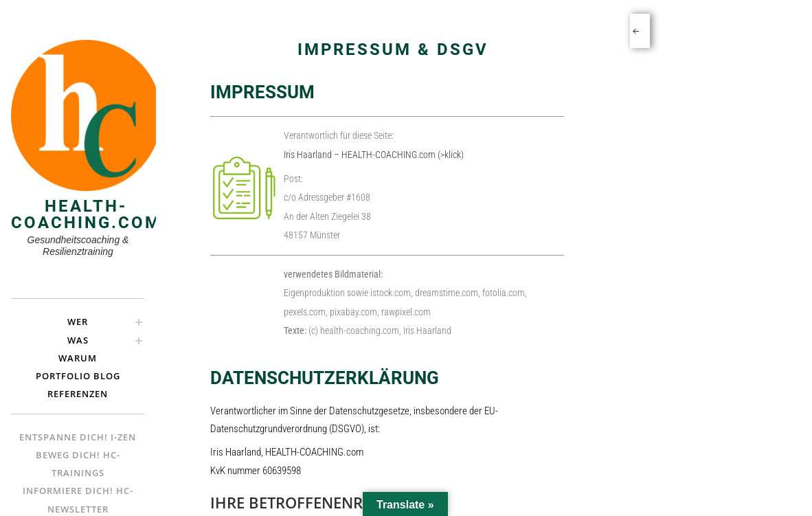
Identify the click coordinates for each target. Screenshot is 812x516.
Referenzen (78, 394)
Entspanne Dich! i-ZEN (78, 437)
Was (78, 340)
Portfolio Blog (78, 376)
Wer (78, 322)
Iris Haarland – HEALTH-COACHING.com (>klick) (374, 155)
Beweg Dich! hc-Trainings (78, 464)
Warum (78, 358)
